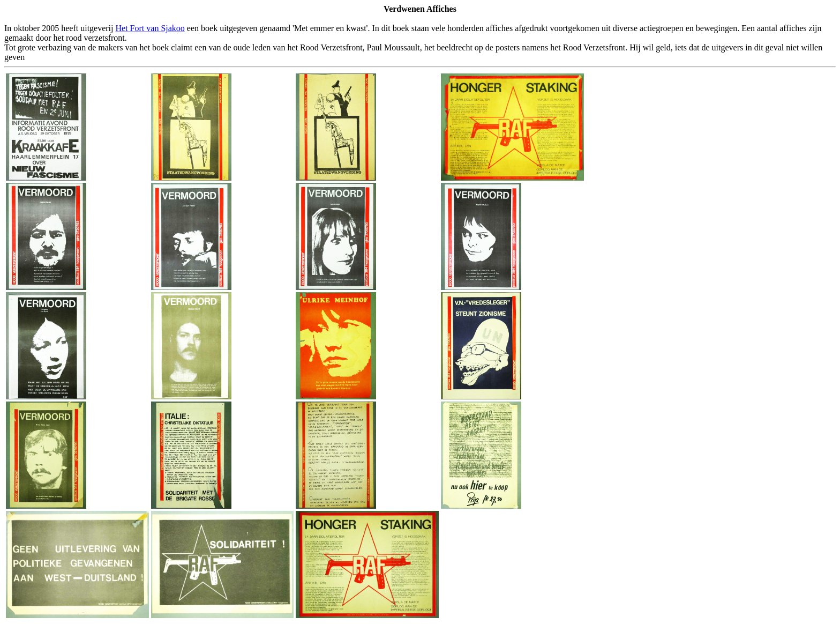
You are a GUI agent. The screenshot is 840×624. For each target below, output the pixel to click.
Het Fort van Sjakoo (150, 28)
